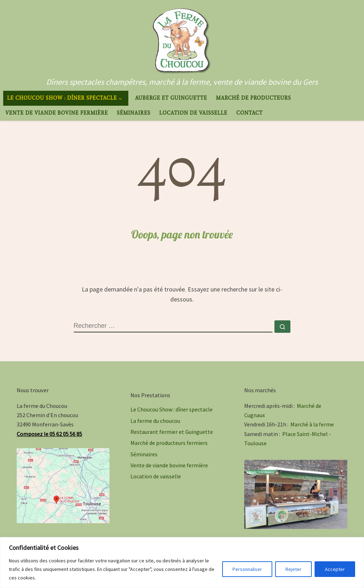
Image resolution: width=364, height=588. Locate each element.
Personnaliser (247, 569)
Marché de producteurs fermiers (169, 443)
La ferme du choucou (155, 421)
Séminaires (144, 454)
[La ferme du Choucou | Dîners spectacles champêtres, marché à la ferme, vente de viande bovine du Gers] (182, 38)
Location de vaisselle (156, 476)
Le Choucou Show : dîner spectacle (172, 409)
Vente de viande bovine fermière (169, 465)
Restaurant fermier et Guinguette (172, 432)
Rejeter (293, 569)
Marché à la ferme (312, 424)
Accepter (335, 569)
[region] (182, 563)
